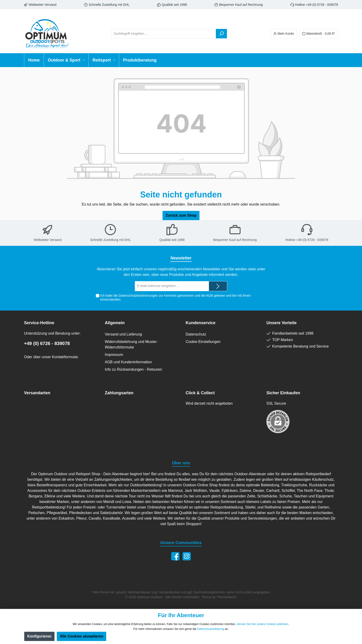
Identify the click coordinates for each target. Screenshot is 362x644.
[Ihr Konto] (284, 34)
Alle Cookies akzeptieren (82, 636)
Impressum (114, 355)
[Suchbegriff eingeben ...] (164, 34)
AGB (209, 296)
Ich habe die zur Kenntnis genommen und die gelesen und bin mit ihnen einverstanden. (175, 297)
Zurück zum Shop (181, 215)
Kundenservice (201, 323)
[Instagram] (187, 556)
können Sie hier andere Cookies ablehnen (262, 624)
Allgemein (115, 323)
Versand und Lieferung (123, 334)
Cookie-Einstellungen (203, 342)
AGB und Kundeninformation (128, 362)
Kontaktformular (65, 357)
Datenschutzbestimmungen (138, 296)
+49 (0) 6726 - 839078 (47, 343)
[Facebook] (175, 556)
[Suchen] (221, 34)
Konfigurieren (39, 636)
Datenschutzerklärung (211, 629)
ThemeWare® (227, 597)
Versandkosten (170, 592)
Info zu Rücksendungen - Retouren (133, 369)
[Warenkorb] (319, 34)
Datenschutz (196, 334)
